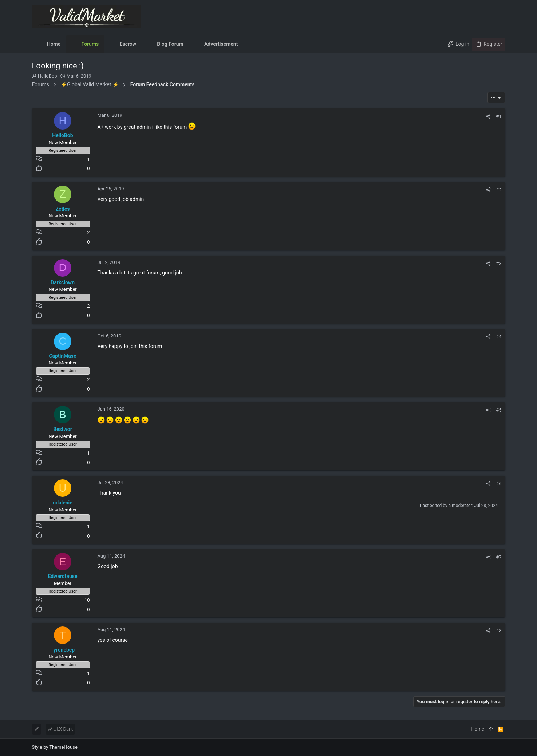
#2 (499, 190)
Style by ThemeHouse (55, 747)
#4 (499, 337)
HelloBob (48, 76)
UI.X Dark (60, 729)
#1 (499, 116)
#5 (499, 410)
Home (478, 729)
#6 (499, 484)
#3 (499, 263)
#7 (499, 557)
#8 (499, 631)
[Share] (488, 116)
